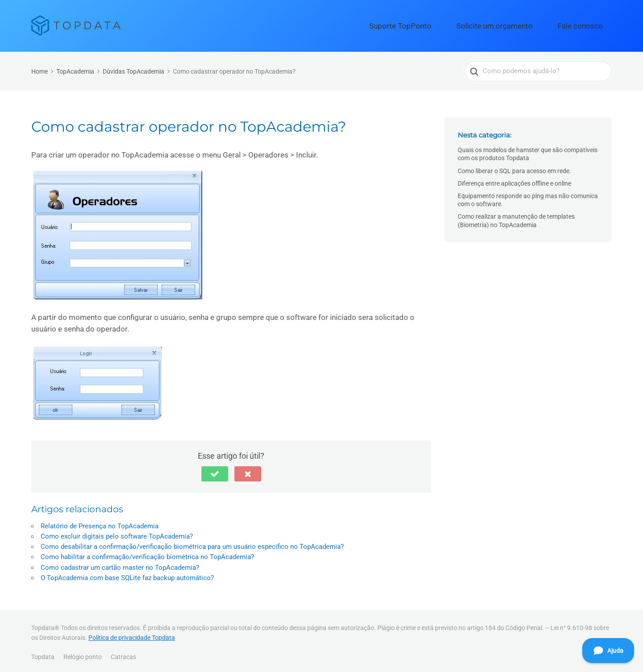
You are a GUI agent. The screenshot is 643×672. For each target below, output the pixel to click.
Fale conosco (588, 24)
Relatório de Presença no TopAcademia (100, 523)
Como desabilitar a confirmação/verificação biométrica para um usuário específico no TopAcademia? (192, 543)
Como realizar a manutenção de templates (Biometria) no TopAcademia (516, 217)
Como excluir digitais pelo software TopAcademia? (117, 533)
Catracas (123, 654)
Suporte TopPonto (444, 24)
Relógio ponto (83, 654)
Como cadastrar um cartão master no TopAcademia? (120, 564)
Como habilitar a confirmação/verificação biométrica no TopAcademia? (147, 554)
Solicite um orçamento (519, 24)
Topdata (43, 654)
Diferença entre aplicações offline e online (514, 180)
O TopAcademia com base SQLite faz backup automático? (127, 574)
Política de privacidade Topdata (132, 634)
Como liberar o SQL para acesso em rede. (514, 167)
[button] (215, 470)
